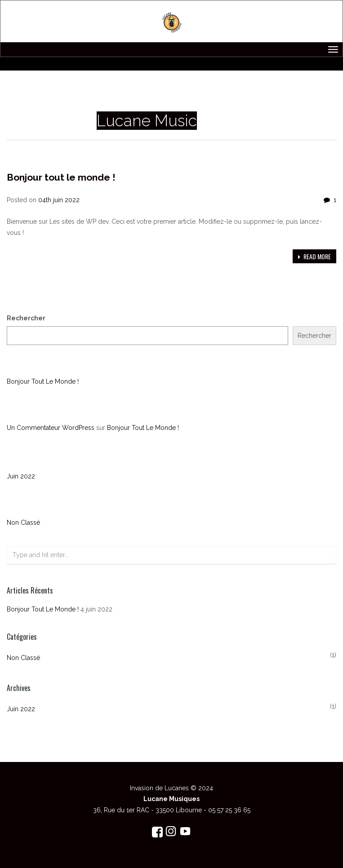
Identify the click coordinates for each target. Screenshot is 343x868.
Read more (314, 256)
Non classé (24, 159)
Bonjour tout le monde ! (61, 177)
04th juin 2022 (59, 200)
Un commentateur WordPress (51, 428)
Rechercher (26, 318)
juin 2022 (21, 476)
